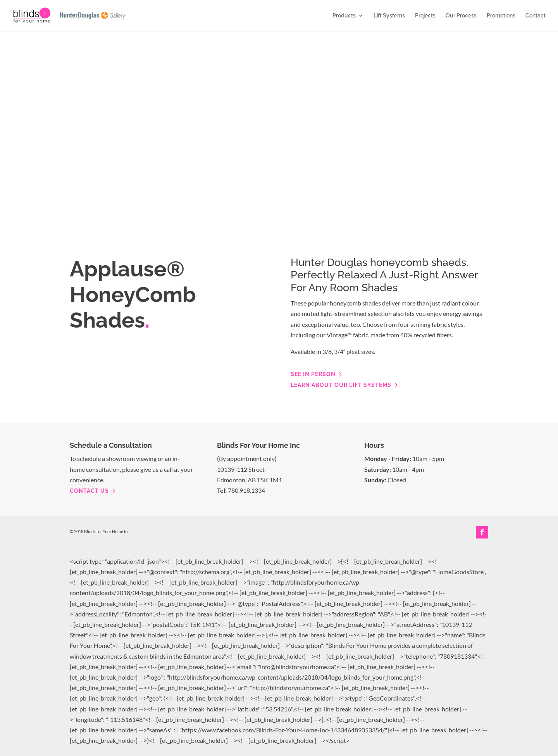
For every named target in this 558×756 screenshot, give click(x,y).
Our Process (461, 16)
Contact (536, 16)
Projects (425, 16)
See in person (313, 374)
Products (344, 16)
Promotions (501, 16)
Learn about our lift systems (341, 385)
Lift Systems (389, 16)
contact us (89, 491)
